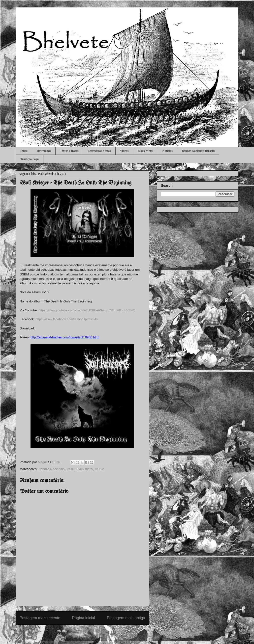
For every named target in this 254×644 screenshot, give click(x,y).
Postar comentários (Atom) (89, 631)
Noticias (168, 151)
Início (24, 151)
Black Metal (145, 151)
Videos (124, 151)
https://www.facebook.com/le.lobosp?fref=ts (66, 319)
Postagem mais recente (40, 618)
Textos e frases (69, 151)
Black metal (85, 469)
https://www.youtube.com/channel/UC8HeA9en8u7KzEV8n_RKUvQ (87, 310)
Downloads (44, 151)
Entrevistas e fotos (99, 151)
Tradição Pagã (30, 159)
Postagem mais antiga (126, 618)
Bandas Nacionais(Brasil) (57, 469)
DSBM (100, 469)
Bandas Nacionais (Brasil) (198, 151)
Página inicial (84, 618)
